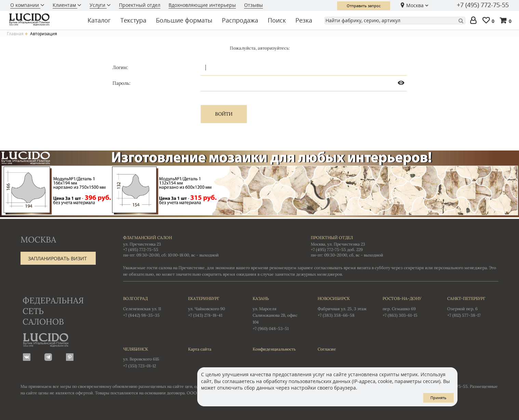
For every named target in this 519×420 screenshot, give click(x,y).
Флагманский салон (148, 238)
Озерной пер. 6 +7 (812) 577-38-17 (473, 306)
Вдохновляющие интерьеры (202, 5)
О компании (25, 5)
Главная (15, 34)
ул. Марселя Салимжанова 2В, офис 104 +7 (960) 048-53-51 (278, 313)
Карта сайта (200, 349)
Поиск (277, 20)
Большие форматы (184, 20)
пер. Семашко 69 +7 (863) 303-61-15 (408, 306)
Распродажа (240, 20)
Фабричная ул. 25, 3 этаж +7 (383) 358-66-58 (343, 306)
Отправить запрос (364, 6)
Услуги (98, 5)
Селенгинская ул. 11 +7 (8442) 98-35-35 (149, 306)
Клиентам (65, 5)
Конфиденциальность (274, 349)
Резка (304, 20)
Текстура (133, 20)
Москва (415, 5)
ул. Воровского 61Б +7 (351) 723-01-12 (149, 357)
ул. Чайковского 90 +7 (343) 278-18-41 (214, 306)
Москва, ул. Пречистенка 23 (338, 244)
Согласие (327, 349)
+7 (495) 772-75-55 (483, 5)
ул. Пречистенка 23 (142, 244)
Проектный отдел (140, 5)
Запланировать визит (57, 258)
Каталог (99, 20)
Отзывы (254, 5)
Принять (438, 398)
